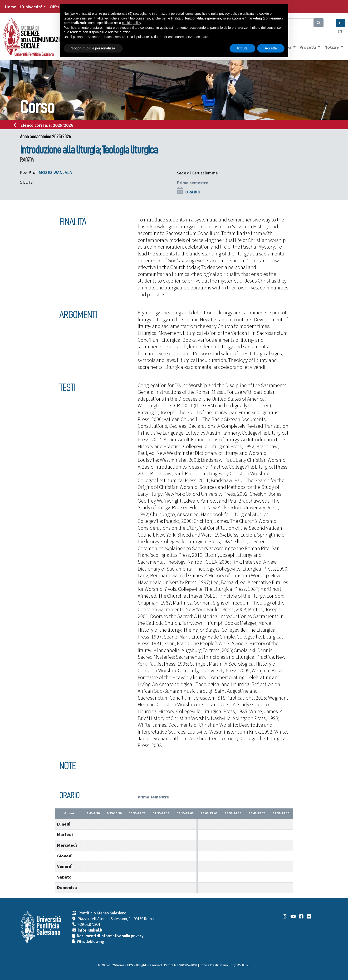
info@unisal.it (90, 930)
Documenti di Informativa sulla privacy (110, 936)
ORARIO (193, 192)
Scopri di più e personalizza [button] (93, 48)
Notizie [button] (332, 47)
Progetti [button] (308, 47)
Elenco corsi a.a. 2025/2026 (45, 125)
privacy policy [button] (229, 14)
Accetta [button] (271, 48)
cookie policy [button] (131, 23)
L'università (31, 7)
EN (340, 31)
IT (341, 23)
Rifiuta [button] (242, 48)
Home (10, 7)
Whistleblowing (91, 942)
